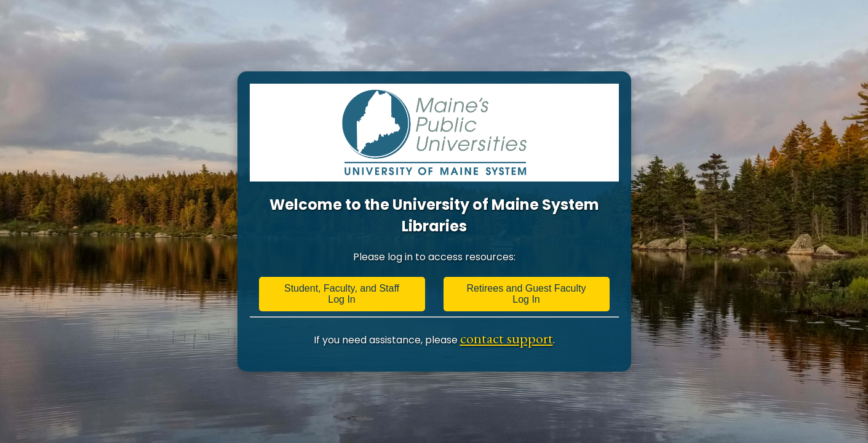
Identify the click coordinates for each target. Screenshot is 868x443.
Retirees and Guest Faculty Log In (527, 294)
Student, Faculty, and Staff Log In (342, 294)
